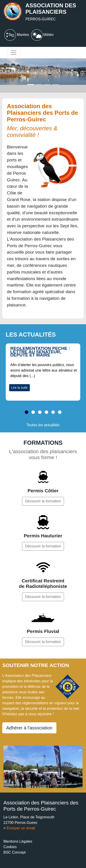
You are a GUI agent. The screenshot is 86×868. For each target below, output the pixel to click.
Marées (16, 35)
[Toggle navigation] (14, 53)
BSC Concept (15, 852)
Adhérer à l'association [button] (29, 728)
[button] (26, 415)
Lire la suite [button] (19, 388)
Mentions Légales (18, 841)
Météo (42, 35)
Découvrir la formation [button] (43, 501)
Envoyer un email (21, 828)
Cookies (10, 847)
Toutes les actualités (43, 425)
